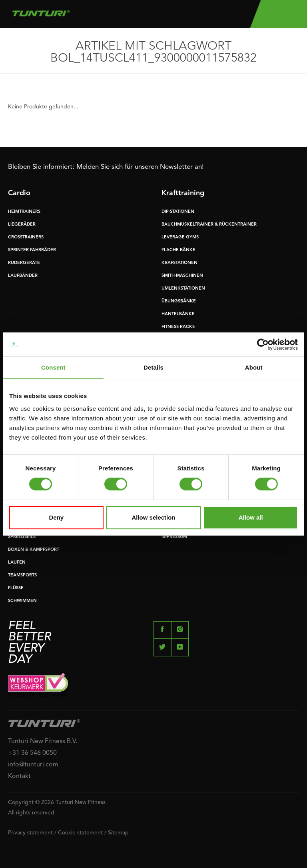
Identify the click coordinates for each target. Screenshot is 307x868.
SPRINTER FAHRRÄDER (32, 250)
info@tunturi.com (33, 765)
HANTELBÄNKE (178, 314)
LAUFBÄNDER (23, 276)
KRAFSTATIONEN (179, 263)
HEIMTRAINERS (24, 212)
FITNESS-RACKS (178, 327)
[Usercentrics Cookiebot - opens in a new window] (263, 344)
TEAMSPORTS (22, 575)
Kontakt (19, 776)
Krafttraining (183, 193)
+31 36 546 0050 (32, 753)
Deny (56, 517)
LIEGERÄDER (22, 225)
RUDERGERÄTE (24, 263)
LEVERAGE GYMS (180, 237)
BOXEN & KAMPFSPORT (34, 550)
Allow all (251, 517)
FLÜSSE (16, 588)
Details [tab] (153, 367)
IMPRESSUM (174, 537)
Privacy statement (30, 833)
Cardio (19, 193)
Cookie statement (80, 833)
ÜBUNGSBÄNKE (179, 301)
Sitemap (118, 833)
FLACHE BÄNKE (178, 250)
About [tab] (254, 367)
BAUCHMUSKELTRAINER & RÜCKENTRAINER (209, 225)
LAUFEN (17, 563)
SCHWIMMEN (22, 601)
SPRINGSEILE (22, 537)
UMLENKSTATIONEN (183, 289)
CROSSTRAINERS (26, 237)
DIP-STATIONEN (178, 212)
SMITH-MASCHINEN (182, 276)
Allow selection (153, 517)
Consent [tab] (53, 367)
